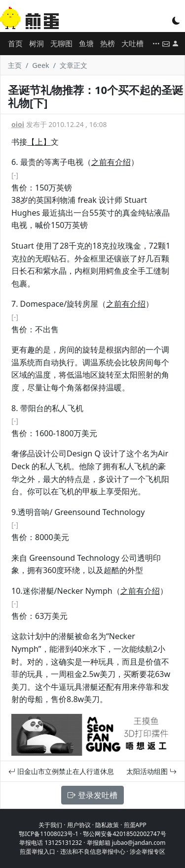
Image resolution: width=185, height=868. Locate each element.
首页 (15, 43)
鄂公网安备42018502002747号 (124, 834)
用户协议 (79, 825)
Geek (40, 65)
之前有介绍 (111, 162)
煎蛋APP (135, 825)
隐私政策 (107, 825)
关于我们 (50, 825)
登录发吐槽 (92, 795)
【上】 (39, 142)
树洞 (37, 43)
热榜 (108, 43)
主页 (15, 65)
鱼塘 (86, 43)
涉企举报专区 (148, 852)
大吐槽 (132, 43)
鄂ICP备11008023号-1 (49, 834)
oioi (18, 124)
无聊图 (61, 43)
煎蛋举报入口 (37, 852)
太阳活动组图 (151, 771)
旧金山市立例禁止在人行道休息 (61, 771)
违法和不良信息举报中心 (93, 852)
